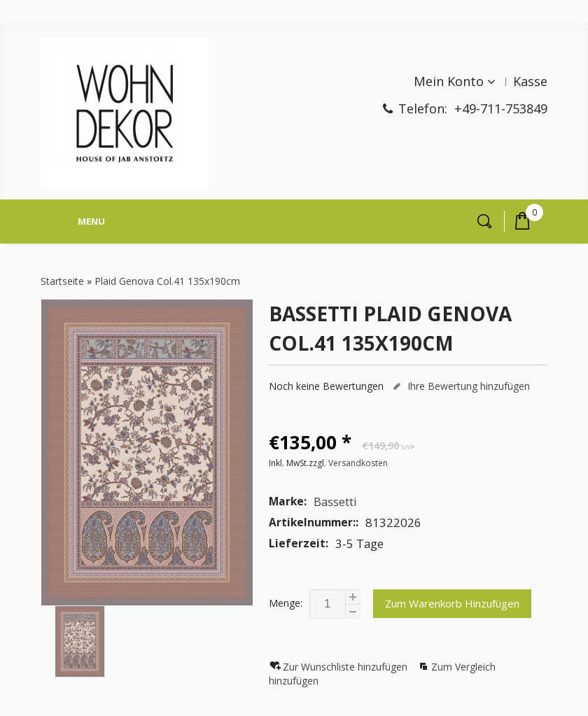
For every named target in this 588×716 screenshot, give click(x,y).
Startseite (62, 281)
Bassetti (335, 501)
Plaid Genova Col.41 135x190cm (167, 281)
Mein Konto (449, 81)
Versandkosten (358, 463)
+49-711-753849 (501, 108)
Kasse (530, 81)
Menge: (286, 603)
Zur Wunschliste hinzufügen (346, 667)
